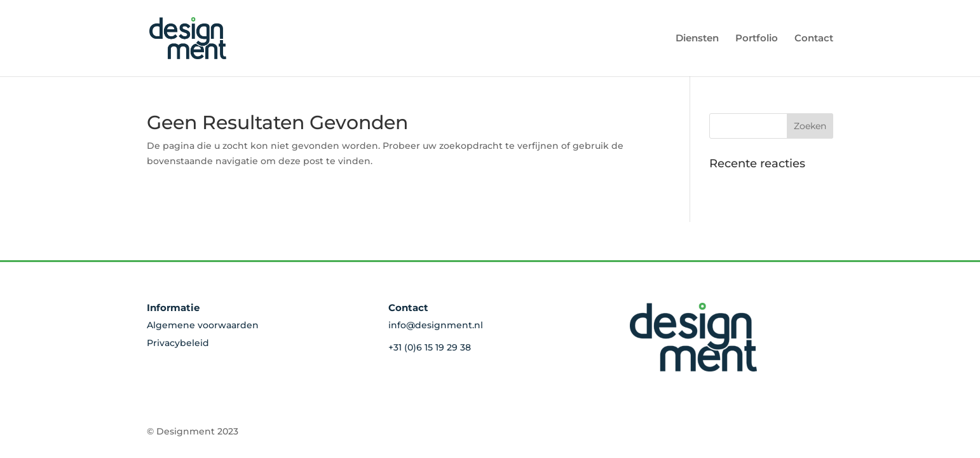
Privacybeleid (178, 343)
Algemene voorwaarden (203, 325)
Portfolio (757, 39)
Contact (814, 39)
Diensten (697, 39)
